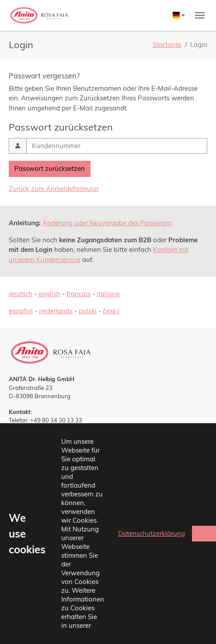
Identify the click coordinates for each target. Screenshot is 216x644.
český (111, 311)
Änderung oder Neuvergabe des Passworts (107, 223)
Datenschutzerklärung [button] (152, 533)
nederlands (56, 311)
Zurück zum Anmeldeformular (54, 189)
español (21, 311)
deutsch (21, 294)
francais (78, 294)
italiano (108, 294)
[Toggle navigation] (200, 15)
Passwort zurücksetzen (50, 168)
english (49, 294)
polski (88, 311)
